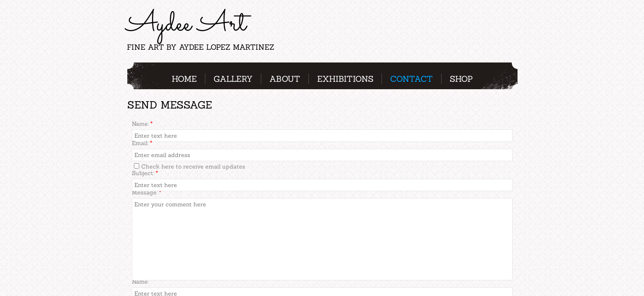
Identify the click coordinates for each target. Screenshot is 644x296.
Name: (142, 124)
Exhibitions (345, 79)
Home (184, 79)
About (285, 79)
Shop (461, 79)
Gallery (233, 79)
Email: (142, 143)
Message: (147, 192)
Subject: (145, 173)
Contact (412, 79)
